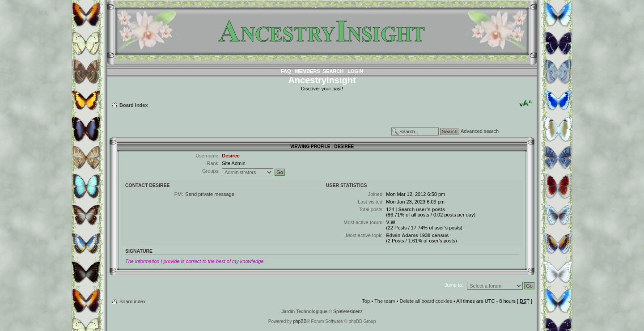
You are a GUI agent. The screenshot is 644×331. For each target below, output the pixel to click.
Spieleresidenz (348, 312)
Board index (134, 105)
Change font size (526, 103)
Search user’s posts (422, 209)
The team (385, 301)
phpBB (300, 321)
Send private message (210, 194)
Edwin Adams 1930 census (417, 235)
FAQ (286, 71)
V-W (391, 222)
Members (308, 71)
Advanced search (480, 131)
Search (333, 71)
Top (366, 301)
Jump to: (454, 285)
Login (355, 71)
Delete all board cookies (426, 301)
